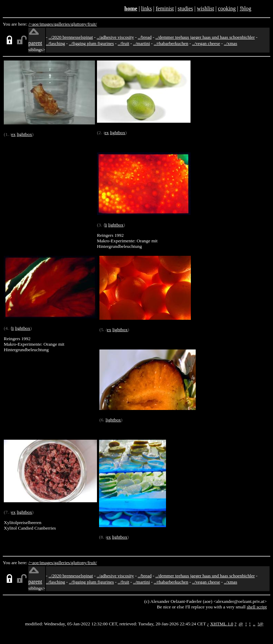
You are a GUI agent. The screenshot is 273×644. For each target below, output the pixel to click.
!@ (260, 624)
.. (254, 624)
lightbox (24, 134)
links (147, 8)
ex (13, 134)
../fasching (56, 43)
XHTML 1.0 (222, 624)
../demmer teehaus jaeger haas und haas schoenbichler (205, 37)
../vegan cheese (206, 43)
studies (185, 8)
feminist (165, 8)
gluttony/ (79, 24)
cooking (227, 8)
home (131, 8)
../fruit (123, 43)
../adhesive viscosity (115, 37)
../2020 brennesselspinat (71, 37)
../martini (142, 43)
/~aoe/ (34, 24)
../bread (145, 37)
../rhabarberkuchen (171, 43)
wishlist (205, 8)
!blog (245, 8)
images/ (47, 24)
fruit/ (92, 24)
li (105, 225)
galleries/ (63, 24)
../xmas (231, 43)
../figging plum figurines (91, 43)
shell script (257, 607)
